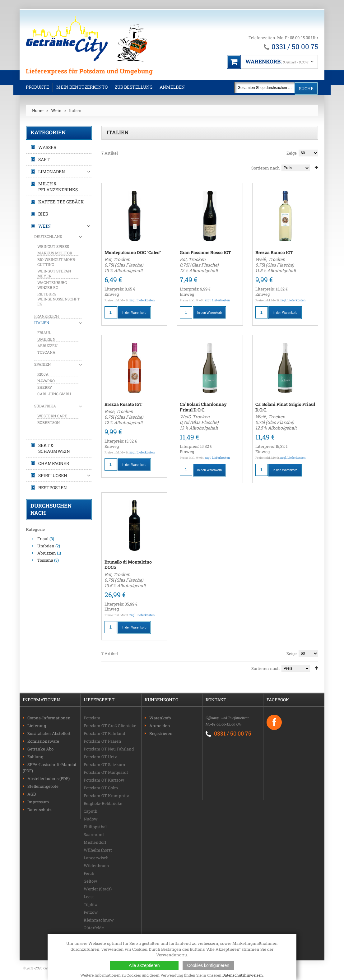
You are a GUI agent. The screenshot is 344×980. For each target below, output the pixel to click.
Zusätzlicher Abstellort (49, 733)
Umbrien (46, 546)
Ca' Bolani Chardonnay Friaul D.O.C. (203, 407)
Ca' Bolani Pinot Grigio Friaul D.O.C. (285, 407)
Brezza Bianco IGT (274, 252)
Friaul (43, 539)
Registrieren (161, 733)
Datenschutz (40, 810)
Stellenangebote (43, 786)
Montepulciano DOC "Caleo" (133, 252)
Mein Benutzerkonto (82, 87)
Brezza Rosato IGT (123, 404)
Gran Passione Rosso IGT (205, 252)
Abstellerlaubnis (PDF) (49, 778)
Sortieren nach (265, 168)
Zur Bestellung (134, 87)
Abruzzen (47, 553)
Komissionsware (43, 741)
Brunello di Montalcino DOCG (128, 565)
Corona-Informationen (49, 718)
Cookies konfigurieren (208, 965)
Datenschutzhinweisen (243, 975)
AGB (32, 794)
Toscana (45, 560)
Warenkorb (160, 718)
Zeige (292, 153)
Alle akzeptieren (144, 965)
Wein (56, 110)
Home (38, 110)
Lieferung (37, 726)
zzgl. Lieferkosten (142, 300)
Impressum (38, 802)
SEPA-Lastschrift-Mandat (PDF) (50, 768)
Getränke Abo (40, 749)
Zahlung (35, 757)
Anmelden (172, 87)
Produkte (37, 87)
